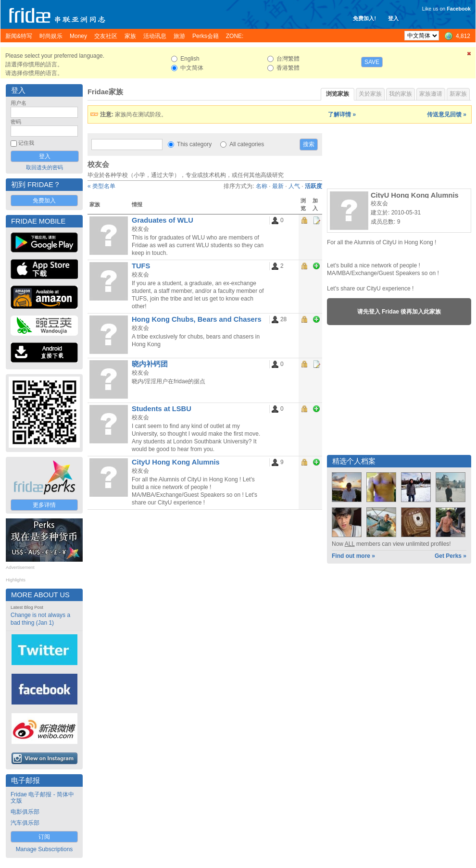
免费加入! (364, 18)
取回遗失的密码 (44, 167)
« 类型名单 (101, 186)
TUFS (141, 266)
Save (372, 62)
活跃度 (313, 186)
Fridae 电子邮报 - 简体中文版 (42, 798)
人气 (294, 186)
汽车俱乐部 (25, 823)
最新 (278, 186)
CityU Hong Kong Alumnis (176, 462)
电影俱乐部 (25, 812)
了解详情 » (342, 114)
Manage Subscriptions (44, 849)
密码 (16, 122)
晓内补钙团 (150, 364)
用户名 (19, 103)
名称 (262, 186)
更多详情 (44, 505)
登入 (393, 18)
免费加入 (44, 201)
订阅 (44, 837)
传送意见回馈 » (447, 114)
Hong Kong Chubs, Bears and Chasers (197, 319)
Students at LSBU (162, 409)
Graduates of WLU (163, 220)
